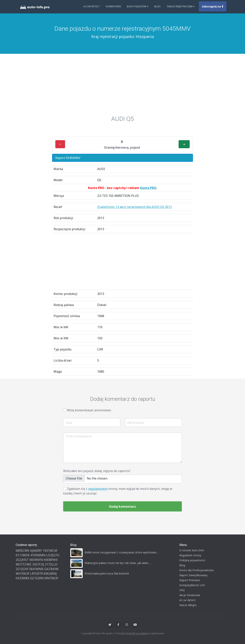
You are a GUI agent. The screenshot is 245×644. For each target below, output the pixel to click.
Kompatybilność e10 (192, 585)
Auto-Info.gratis (104, 633)
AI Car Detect (92, 6)
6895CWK (22, 551)
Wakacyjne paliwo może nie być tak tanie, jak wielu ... (118, 563)
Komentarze (113, 6)
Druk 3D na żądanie (137, 633)
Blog (157, 6)
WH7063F (22, 574)
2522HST (22, 560)
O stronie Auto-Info (192, 550)
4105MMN (38, 555)
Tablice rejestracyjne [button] (181, 6)
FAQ (182, 590)
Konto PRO (148, 188)
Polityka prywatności (192, 560)
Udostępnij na (213, 6)
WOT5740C (24, 564)
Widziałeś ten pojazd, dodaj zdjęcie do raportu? (97, 471)
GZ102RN (37, 578)
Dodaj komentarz (122, 507)
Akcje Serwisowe (190, 595)
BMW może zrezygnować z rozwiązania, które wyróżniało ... (122, 552)
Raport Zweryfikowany (193, 575)
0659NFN (36, 560)
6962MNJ (50, 574)
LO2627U (53, 555)
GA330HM (51, 569)
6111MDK (23, 555)
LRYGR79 (36, 574)
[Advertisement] (122, 86)
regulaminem (98, 489)
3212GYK (22, 569)
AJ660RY (36, 551)
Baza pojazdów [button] (138, 6)
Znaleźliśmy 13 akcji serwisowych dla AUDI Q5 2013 (134, 207)
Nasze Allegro (188, 605)
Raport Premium (190, 580)
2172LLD (51, 564)
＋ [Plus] (184, 144)
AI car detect (187, 600)
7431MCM (50, 551)
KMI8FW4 (51, 560)
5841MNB (36, 569)
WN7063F (51, 578)
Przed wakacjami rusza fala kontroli (107, 573)
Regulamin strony (190, 555)
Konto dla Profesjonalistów (196, 570)
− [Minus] (60, 144)
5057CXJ (38, 564)
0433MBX (22, 578)
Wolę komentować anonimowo (89, 410)
